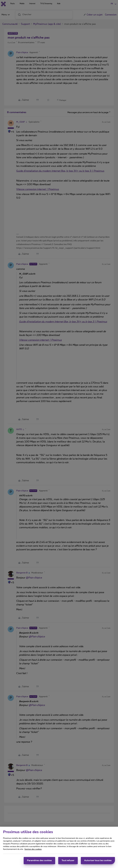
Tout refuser (68, 862)
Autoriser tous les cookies (98, 862)
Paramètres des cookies (39, 862)
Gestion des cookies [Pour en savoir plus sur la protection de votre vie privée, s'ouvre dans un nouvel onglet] (33, 850)
